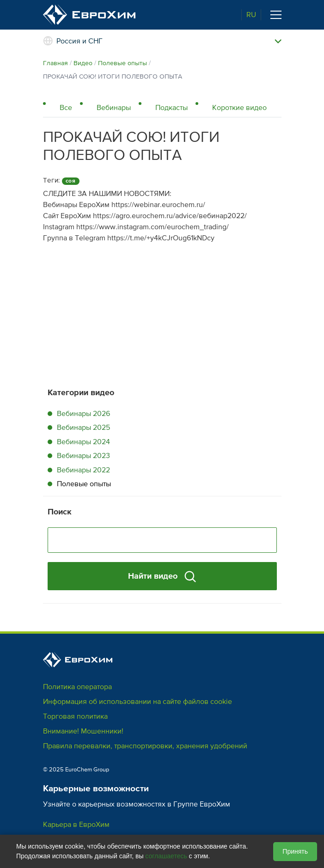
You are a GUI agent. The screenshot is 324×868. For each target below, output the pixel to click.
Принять (295, 851)
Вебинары (114, 108)
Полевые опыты (122, 63)
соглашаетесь (166, 856)
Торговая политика (75, 716)
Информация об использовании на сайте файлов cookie (138, 702)
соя (71, 181)
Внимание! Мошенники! (83, 731)
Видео (83, 63)
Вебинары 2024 (83, 442)
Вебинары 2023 (83, 456)
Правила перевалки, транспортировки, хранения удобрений (145, 746)
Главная (55, 63)
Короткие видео (239, 108)
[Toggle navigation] (276, 15)
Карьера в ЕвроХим (76, 825)
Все (66, 108)
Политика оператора (77, 687)
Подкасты (171, 108)
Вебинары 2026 (83, 414)
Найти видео (162, 577)
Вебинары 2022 (83, 470)
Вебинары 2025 (83, 428)
